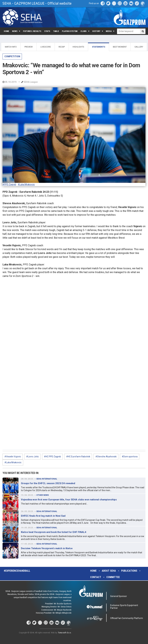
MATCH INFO (11, 47)
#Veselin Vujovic (13, 457)
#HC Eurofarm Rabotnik (78, 457)
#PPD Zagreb (9, 184)
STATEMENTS (99, 47)
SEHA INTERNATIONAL (47, 479)
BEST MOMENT (120, 47)
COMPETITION (12, 56)
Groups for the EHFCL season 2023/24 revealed (48, 483)
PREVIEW (29, 47)
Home (6, 31)
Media (109, 31)
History (96, 31)
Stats (47, 31)
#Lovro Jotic (32, 457)
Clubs (84, 31)
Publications (129, 571)
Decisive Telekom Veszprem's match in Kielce (47, 548)
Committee (113, 577)
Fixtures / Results (32, 31)
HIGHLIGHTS (78, 47)
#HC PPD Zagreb (52, 457)
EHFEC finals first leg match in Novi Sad (43, 516)
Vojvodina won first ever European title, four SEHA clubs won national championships (69, 500)
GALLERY (139, 47)
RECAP (62, 47)
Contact (96, 577)
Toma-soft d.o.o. (65, 633)
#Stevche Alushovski (106, 457)
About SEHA (109, 571)
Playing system (70, 31)
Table (56, 31)
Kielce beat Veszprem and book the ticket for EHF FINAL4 (54, 532)
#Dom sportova (130, 457)
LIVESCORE (46, 47)
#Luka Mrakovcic (26, 184)
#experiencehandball (17, 571)
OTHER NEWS (43, 495)
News (15, 31)
